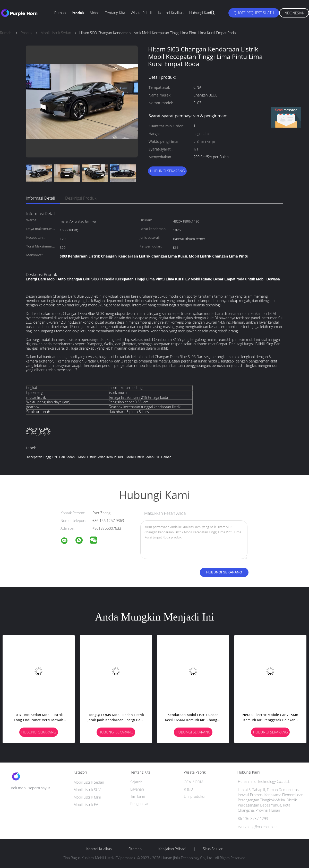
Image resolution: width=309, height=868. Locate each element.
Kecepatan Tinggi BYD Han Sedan (51, 457)
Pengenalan (140, 804)
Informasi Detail (40, 198)
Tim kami (138, 796)
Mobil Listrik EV (86, 805)
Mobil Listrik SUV (87, 790)
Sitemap (135, 849)
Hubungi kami (201, 13)
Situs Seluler (213, 849)
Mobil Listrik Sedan (89, 782)
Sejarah (136, 782)
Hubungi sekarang (167, 171)
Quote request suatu (254, 13)
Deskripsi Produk (81, 198)
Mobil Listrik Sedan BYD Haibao (149, 457)
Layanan (137, 789)
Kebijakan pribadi (172, 849)
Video (95, 13)
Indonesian (294, 13)
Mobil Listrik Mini (87, 797)
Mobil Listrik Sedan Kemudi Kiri (101, 457)
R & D (188, 789)
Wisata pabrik (142, 13)
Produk (78, 13)
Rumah (60, 13)
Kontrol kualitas (171, 13)
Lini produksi (194, 796)
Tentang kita (115, 13)
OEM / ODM (194, 782)
